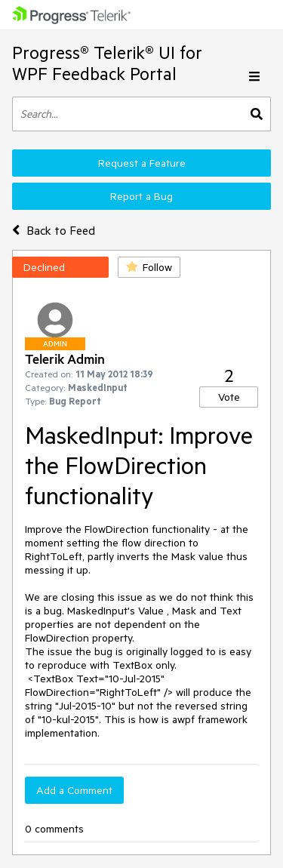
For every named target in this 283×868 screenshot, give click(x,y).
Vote (229, 397)
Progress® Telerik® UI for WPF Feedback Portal (107, 63)
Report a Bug (141, 196)
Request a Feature (142, 163)
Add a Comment (74, 790)
